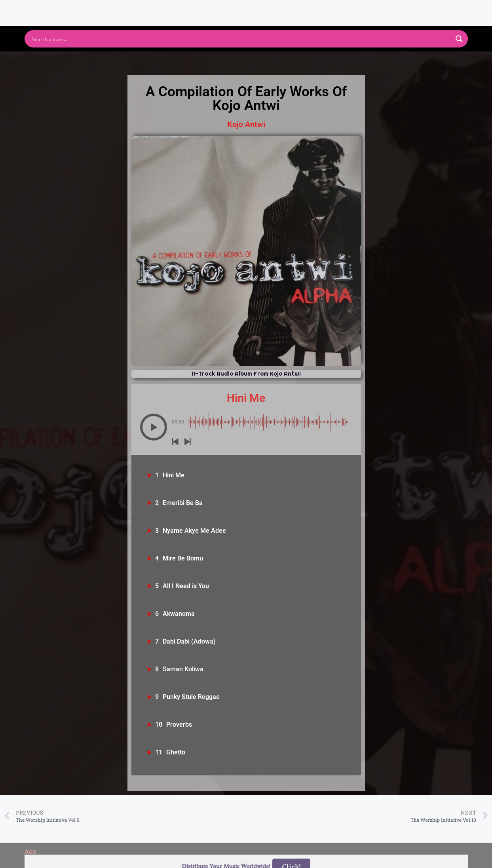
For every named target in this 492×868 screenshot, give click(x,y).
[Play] (154, 427)
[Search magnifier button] (459, 39)
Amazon (284, 62)
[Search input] (241, 39)
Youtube (168, 62)
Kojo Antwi (246, 124)
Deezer (333, 62)
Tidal (377, 62)
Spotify (119, 62)
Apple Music (226, 62)
